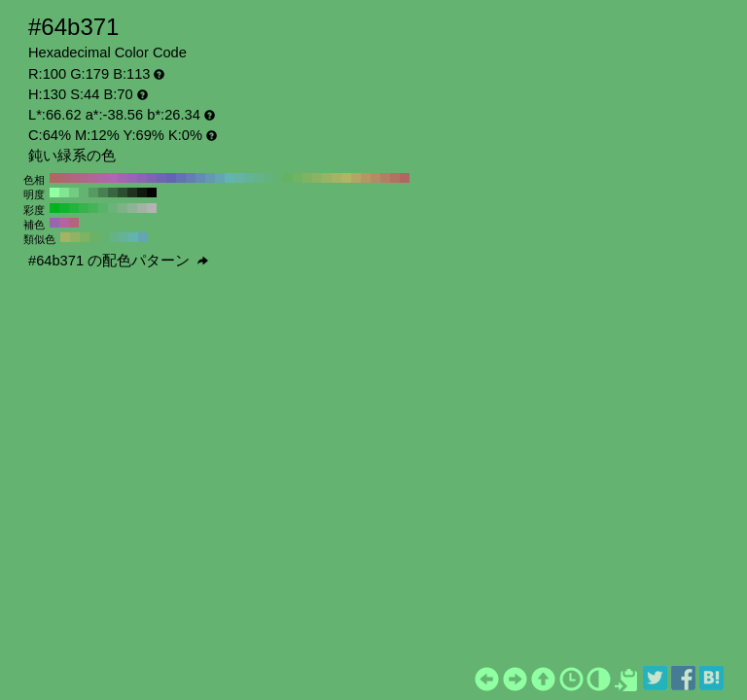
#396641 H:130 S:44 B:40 (113, 192)
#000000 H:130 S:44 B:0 (152, 192)
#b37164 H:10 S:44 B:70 (395, 178)
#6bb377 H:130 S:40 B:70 (113, 208)
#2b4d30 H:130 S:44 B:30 (123, 192)
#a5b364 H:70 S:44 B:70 (337, 178)
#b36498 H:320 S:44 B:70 (93, 178)
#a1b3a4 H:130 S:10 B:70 (142, 208)
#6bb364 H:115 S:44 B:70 (94, 237)
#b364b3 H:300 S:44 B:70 (113, 178)
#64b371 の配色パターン (118, 261)
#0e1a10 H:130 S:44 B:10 (142, 192)
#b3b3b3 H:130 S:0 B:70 (152, 208)
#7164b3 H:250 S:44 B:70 (161, 178)
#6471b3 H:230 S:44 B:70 (181, 178)
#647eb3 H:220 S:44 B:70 (191, 178)
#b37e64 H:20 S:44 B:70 (385, 178)
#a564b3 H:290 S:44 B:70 (123, 178)
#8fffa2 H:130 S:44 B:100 (54, 192)
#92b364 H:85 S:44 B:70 (75, 237)
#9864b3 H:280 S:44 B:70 (132, 178)
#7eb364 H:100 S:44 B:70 (307, 178)
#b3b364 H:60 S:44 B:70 (346, 178)
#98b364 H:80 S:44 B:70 (327, 178)
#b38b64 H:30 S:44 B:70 (375, 178)
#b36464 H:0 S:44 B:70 (405, 178)
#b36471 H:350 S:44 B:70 (64, 178)
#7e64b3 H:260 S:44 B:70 (152, 178)
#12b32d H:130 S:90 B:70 (64, 208)
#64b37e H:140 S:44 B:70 (268, 178)
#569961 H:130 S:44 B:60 (93, 192)
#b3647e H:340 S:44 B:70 (74, 178)
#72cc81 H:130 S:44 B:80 (74, 192)
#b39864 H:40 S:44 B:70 (366, 178)
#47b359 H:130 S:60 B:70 (93, 208)
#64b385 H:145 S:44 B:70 (114, 237)
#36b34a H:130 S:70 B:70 (84, 208)
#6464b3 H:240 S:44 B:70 (171, 178)
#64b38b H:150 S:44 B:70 (259, 178)
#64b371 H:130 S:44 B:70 (278, 178)
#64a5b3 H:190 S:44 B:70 (220, 178)
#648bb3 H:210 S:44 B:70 (200, 178)
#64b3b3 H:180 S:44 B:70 (230, 178)
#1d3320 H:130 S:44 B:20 (132, 192)
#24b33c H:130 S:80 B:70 (74, 208)
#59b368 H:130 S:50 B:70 (103, 208)
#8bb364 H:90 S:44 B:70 (317, 178)
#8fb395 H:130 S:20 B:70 (132, 208)
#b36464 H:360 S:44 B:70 (54, 178)
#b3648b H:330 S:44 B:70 (84, 178)
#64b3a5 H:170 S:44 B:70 (239, 178)
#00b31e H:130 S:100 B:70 (54, 208)
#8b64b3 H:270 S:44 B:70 (142, 178)
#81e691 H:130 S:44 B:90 (64, 192)
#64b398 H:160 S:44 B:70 (249, 178)
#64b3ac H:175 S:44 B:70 (133, 237)
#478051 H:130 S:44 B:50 (103, 192)
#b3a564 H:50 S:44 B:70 (356, 178)
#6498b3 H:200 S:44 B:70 (210, 178)
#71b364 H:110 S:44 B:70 (298, 178)
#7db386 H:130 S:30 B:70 (123, 208)
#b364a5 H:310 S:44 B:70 (103, 178)
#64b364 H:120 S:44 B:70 (288, 178)
